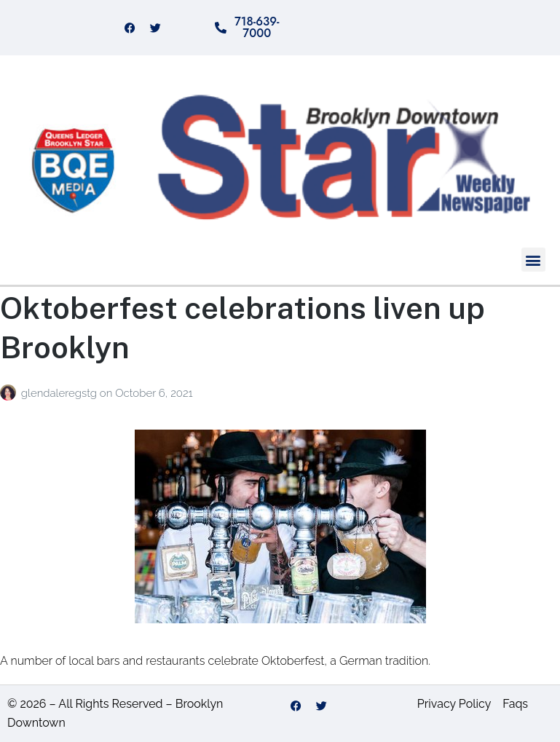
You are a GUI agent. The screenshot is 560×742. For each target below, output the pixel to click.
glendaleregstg (60, 393)
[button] (533, 260)
